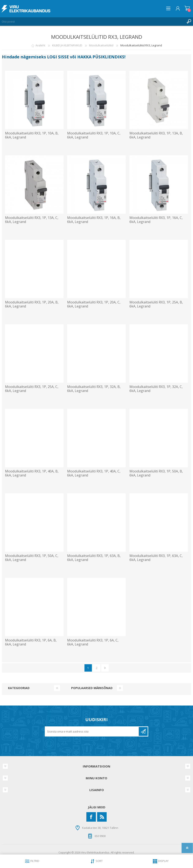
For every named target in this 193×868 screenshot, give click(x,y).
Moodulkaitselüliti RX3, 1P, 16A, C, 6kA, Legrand (156, 220)
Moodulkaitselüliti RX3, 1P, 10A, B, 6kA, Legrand (32, 135)
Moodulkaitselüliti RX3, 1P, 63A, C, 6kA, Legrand (156, 558)
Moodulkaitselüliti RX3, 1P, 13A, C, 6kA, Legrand (32, 220)
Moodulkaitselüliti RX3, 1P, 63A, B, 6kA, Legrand (94, 558)
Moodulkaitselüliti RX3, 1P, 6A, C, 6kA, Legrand (93, 642)
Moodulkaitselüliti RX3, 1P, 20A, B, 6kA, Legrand (32, 304)
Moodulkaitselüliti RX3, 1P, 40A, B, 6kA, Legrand (32, 473)
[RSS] (102, 817)
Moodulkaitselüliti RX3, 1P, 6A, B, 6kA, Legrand (31, 642)
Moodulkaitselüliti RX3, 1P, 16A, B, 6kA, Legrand (94, 220)
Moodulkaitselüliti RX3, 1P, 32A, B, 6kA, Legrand (94, 389)
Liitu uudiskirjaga (143, 731)
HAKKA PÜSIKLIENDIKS (101, 57)
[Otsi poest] (92, 21)
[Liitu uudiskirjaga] (92, 731)
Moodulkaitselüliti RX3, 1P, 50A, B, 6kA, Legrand (156, 473)
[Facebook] (91, 817)
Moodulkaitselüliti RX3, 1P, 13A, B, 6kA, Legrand (156, 135)
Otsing (189, 21)
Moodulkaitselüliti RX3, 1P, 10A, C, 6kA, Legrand (94, 135)
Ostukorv (187, 8)
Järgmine (105, 668)
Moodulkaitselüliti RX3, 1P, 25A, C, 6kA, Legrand (32, 389)
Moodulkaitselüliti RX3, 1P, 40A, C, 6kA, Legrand (94, 473)
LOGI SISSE (58, 57)
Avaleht (40, 45)
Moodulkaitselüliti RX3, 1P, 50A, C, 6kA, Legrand (32, 558)
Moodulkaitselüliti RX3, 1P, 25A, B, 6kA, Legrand (156, 304)
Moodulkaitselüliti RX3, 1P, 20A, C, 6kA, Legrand (94, 304)
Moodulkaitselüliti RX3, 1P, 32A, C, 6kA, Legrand (156, 389)
